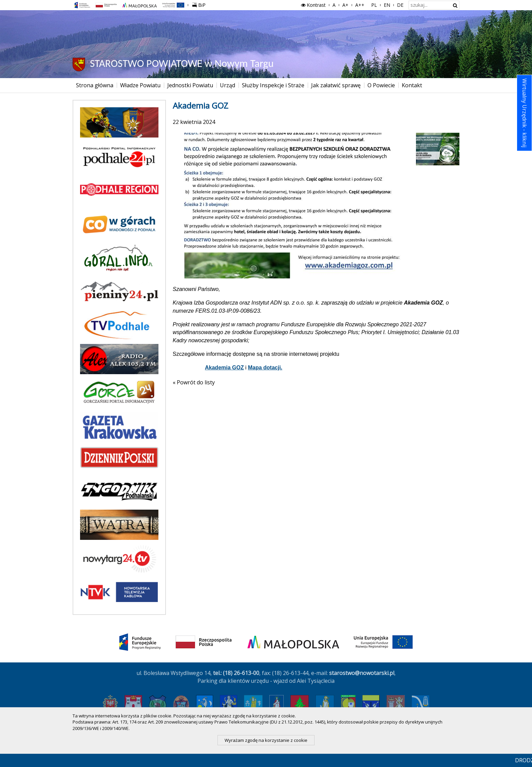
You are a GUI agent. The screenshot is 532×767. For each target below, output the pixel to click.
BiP (200, 4)
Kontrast (313, 5)
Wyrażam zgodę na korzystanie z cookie (266, 740)
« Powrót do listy (194, 382)
